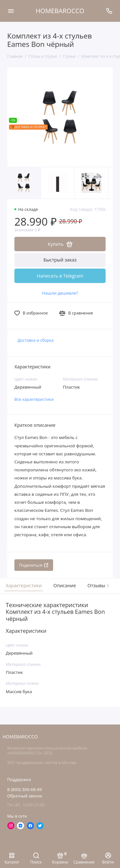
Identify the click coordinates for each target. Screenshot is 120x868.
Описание (65, 585)
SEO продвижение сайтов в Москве (42, 763)
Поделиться (34, 565)
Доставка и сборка (36, 340)
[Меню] (11, 11)
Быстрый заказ (60, 260)
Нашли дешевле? (60, 293)
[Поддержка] (109, 11)
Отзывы (98, 585)
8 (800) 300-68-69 (25, 789)
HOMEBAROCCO (60, 11)
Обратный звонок (25, 796)
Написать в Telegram (60, 276)
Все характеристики (34, 399)
